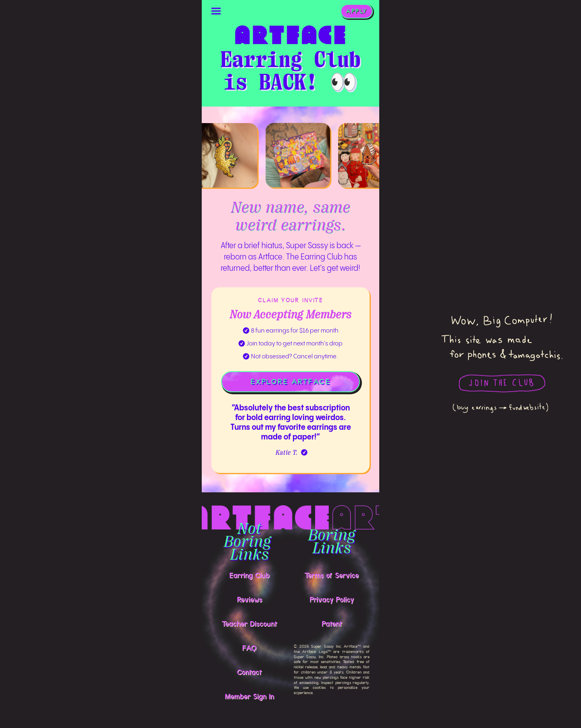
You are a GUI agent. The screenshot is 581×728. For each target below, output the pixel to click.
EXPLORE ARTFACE (290, 382)
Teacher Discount (250, 624)
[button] (216, 11)
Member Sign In (249, 697)
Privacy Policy (332, 600)
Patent (332, 624)
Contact (249, 672)
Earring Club (249, 575)
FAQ (249, 648)
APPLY (357, 11)
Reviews (250, 600)
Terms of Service (332, 575)
